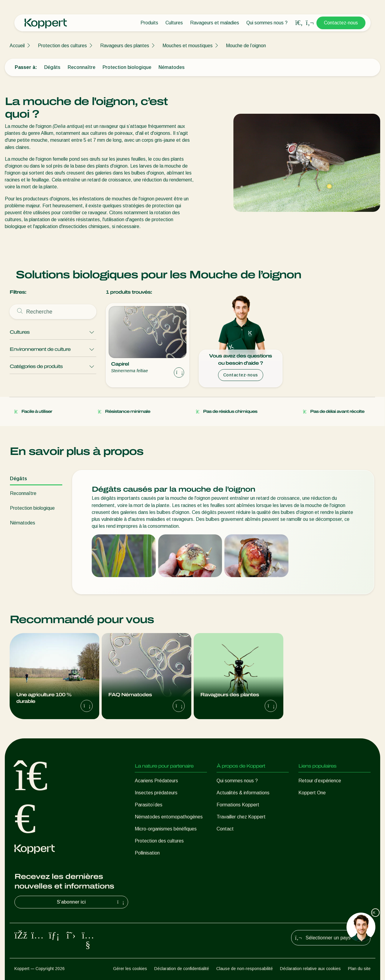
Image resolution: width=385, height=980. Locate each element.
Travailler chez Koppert (241, 817)
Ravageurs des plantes (125, 46)
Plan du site (359, 969)
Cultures (174, 23)
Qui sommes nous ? (267, 23)
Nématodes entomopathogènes (169, 817)
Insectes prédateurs (156, 793)
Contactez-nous (341, 23)
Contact (225, 829)
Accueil (17, 46)
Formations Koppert (238, 805)
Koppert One (312, 793)
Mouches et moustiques (188, 46)
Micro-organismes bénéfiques (166, 829)
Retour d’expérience (320, 781)
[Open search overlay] (299, 23)
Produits (149, 23)
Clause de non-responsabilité (245, 969)
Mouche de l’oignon (246, 46)
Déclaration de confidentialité (182, 969)
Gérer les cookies (130, 969)
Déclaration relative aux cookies (310, 969)
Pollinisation (147, 853)
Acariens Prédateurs (156, 781)
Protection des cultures (62, 46)
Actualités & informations (243, 793)
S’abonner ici (91, 902)
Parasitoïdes (149, 805)
